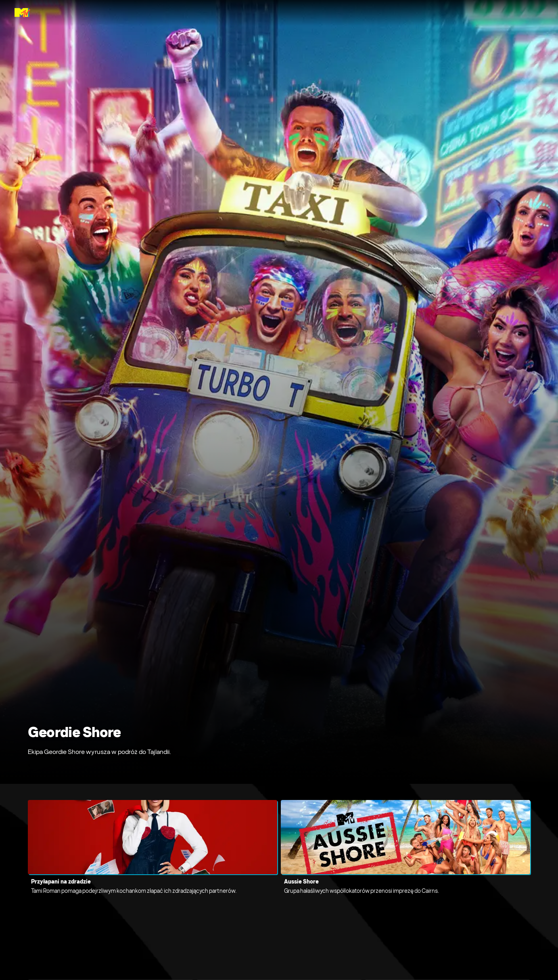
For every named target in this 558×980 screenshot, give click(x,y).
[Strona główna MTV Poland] (22, 13)
